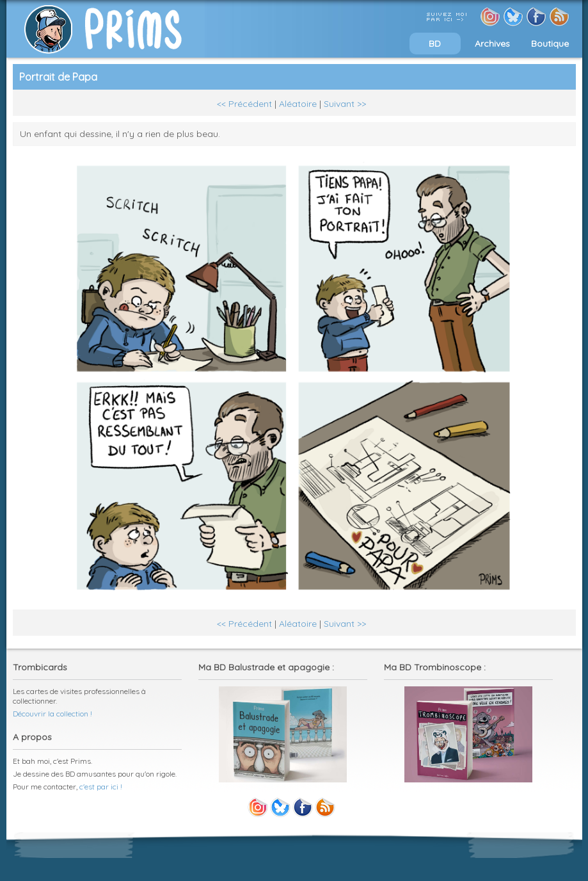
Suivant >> (345, 104)
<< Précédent (244, 104)
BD (435, 44)
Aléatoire (298, 104)
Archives (492, 44)
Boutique (550, 44)
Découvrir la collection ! (52, 714)
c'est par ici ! (101, 787)
